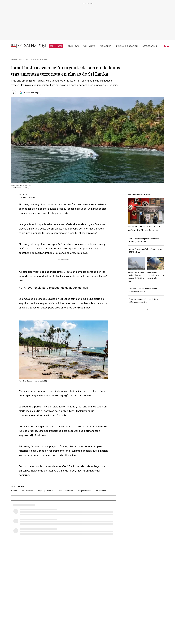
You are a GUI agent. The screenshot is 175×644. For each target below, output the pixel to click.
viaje (40, 491)
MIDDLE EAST (106, 46)
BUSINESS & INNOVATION (127, 46)
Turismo (14, 491)
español (27, 59)
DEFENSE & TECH (150, 46)
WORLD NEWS (89, 46)
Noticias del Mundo (40, 59)
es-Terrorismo (28, 491)
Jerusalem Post (17, 59)
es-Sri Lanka (101, 491)
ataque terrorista (85, 491)
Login (167, 46)
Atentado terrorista (66, 491)
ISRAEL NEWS (73, 46)
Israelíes (50, 491)
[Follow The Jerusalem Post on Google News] (30, 93)
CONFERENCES (56, 46)
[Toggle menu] (5, 46)
